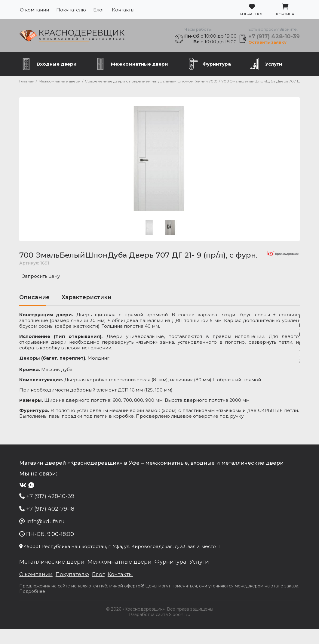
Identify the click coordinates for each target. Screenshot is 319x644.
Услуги (274, 67)
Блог (99, 10)
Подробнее (49, 606)
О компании (34, 10)
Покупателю (71, 10)
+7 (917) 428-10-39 (274, 38)
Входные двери (57, 67)
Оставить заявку (267, 44)
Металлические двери (54, 576)
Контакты (123, 10)
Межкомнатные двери (140, 67)
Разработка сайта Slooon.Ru (160, 629)
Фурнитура (217, 67)
